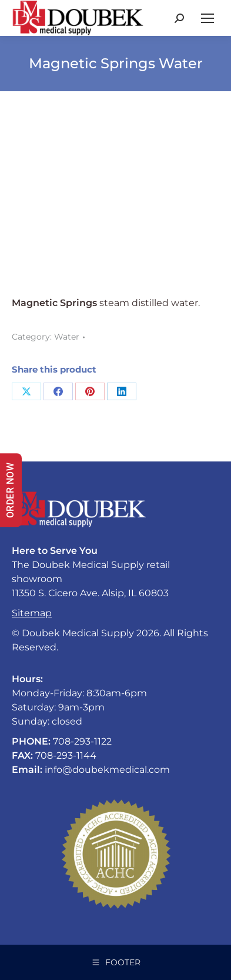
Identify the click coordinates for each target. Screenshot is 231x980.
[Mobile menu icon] (207, 18)
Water (67, 337)
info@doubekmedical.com (107, 770)
